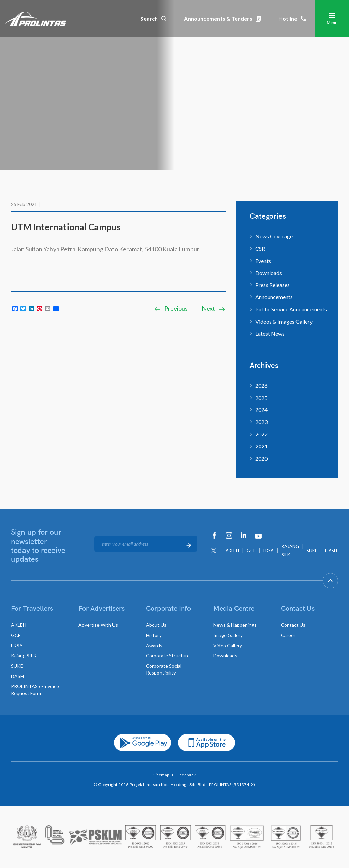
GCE (251, 551)
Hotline (292, 19)
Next (214, 308)
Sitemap (161, 775)
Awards (154, 645)
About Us (156, 625)
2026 (261, 385)
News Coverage (274, 236)
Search (154, 19)
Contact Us (293, 625)
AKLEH (232, 551)
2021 (261, 446)
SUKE (312, 551)
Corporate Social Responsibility (164, 669)
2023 (261, 422)
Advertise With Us (98, 625)
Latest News (270, 333)
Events (263, 261)
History (154, 635)
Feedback (186, 775)
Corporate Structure (168, 656)
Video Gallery (228, 645)
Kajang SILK (24, 656)
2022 (261, 434)
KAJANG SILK (290, 551)
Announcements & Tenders (223, 19)
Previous (171, 308)
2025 (261, 398)
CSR (260, 249)
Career (288, 635)
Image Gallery (228, 635)
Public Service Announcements (291, 309)
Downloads (269, 273)
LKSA (269, 551)
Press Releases (272, 285)
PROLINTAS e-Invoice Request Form (35, 690)
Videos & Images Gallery (284, 321)
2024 (261, 410)
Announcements (274, 297)
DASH (331, 551)
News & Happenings (235, 625)
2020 (261, 458)
